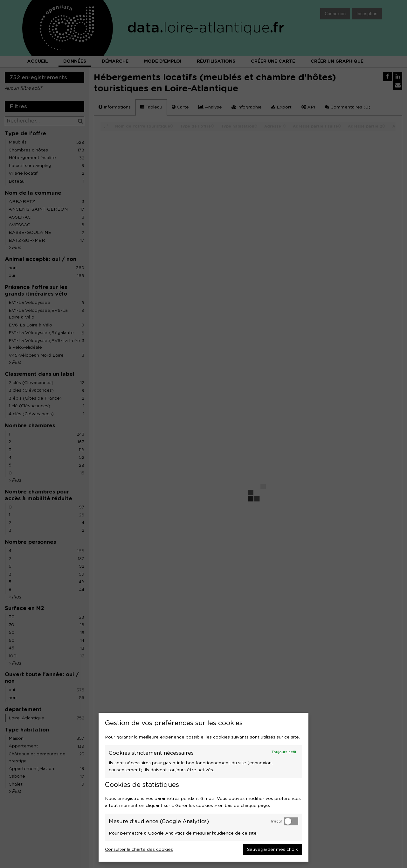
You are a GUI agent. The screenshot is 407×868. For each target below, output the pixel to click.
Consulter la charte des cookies (139, 850)
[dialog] (203, 787)
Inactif (277, 821)
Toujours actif (284, 752)
